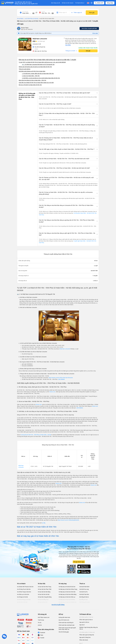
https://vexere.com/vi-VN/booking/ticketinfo (68, 520)
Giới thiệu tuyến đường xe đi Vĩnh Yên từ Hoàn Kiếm (32, 71)
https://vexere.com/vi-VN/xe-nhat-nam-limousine (61, 378)
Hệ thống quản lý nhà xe (86, 617)
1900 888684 (61, 379)
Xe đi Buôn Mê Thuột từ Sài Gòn (25, 587)
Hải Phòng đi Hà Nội (85, 602)
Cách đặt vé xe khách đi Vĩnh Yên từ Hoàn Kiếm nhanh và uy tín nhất (36, 83)
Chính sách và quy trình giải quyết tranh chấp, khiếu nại (67, 629)
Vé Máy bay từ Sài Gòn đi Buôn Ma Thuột (68, 603)
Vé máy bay (63, 584)
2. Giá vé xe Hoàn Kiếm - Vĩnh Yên (31, 76)
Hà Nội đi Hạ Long (84, 589)
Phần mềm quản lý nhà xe (86, 620)
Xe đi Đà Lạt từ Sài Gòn (23, 594)
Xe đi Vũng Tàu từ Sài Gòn (24, 589)
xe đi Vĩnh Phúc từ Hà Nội (31, 19)
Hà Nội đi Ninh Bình (84, 587)
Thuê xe (82, 584)
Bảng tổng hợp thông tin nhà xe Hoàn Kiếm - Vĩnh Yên (32, 80)
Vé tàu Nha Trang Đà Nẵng (45, 597)
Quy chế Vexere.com (64, 620)
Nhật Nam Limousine (65, 349)
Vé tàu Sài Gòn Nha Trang (44, 587)
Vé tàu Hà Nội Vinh (43, 602)
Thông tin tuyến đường (24, 69)
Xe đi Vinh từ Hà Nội (22, 602)
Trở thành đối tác (80, 3)
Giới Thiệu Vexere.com (44, 617)
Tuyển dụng (41, 620)
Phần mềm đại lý (84, 640)
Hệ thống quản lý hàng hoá (87, 632)
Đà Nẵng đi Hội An (84, 597)
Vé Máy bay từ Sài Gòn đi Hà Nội (67, 592)
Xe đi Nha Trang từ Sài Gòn (24, 592)
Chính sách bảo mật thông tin (66, 623)
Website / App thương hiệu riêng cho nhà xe (89, 628)
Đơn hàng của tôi (56, 3)
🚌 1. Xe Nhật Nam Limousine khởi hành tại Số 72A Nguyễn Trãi (38, 65)
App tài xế (82, 625)
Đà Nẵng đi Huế (83, 600)
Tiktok (42, 635)
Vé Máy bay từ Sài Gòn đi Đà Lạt (67, 597)
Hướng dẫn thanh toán (64, 617)
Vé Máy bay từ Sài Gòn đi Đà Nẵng (67, 594)
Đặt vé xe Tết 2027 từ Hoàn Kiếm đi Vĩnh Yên (30, 85)
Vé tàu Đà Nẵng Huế (43, 600)
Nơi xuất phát (25, 12)
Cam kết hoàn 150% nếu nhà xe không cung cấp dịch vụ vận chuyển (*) (25, 3)
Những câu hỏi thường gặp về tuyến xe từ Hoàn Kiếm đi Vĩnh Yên (35, 67)
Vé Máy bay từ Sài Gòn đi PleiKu (67, 600)
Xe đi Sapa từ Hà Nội (22, 597)
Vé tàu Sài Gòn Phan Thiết (45, 589)
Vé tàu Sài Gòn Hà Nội (44, 594)
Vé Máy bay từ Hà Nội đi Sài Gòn (67, 587)
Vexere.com (52, 392)
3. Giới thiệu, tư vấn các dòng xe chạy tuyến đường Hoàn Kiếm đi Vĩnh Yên (41, 78)
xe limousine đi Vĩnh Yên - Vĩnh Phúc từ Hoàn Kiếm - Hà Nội (36, 435)
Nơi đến (43, 12)
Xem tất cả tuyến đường (58, 605)
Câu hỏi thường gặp (64, 632)
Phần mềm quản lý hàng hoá (87, 635)
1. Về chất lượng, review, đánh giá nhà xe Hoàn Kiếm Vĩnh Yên (38, 74)
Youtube (42, 638)
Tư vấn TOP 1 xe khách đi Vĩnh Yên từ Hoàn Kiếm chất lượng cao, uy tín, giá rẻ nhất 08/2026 (42, 62)
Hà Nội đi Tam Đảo (84, 594)
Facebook (43, 633)
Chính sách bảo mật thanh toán (67, 625)
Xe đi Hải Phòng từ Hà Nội (24, 600)
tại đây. (44, 523)
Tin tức (40, 623)
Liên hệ (40, 625)
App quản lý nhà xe (84, 622)
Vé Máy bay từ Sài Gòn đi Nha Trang (68, 589)
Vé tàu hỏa (42, 584)
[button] (68, 93)
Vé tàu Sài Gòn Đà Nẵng (44, 592)
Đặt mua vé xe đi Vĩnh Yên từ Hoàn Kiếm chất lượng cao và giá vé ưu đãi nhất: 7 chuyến (47, 60)
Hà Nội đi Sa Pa (83, 592)
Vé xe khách (20, 19)
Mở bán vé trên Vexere (68, 3)
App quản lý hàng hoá (85, 637)
